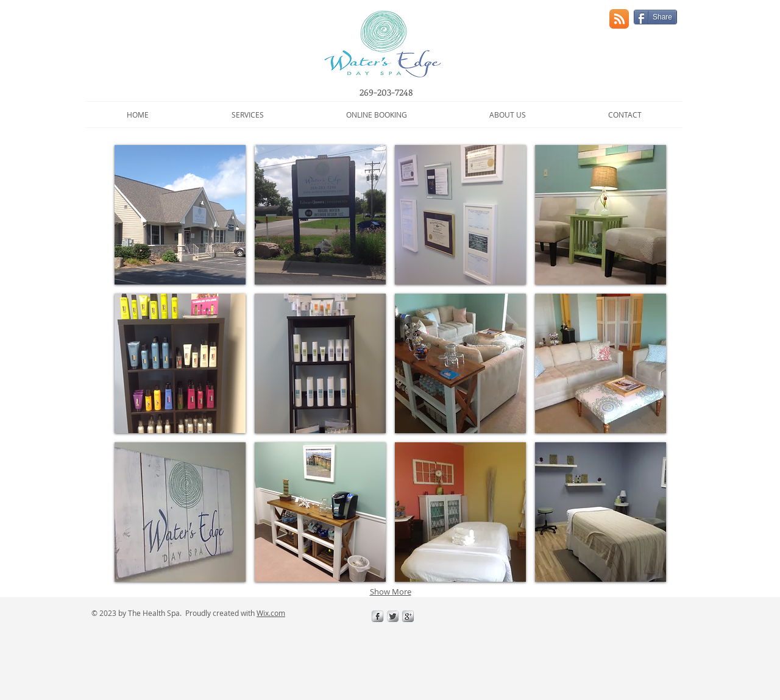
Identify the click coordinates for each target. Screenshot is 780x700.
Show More (391, 592)
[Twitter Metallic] (393, 616)
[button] (247, 115)
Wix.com (271, 613)
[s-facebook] (378, 616)
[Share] (655, 17)
